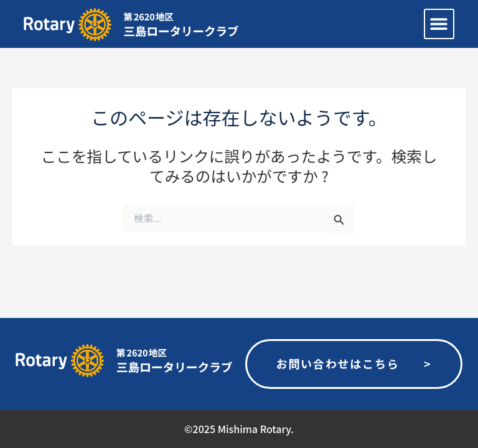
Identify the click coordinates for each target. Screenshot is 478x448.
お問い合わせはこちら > (354, 363)
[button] (439, 24)
